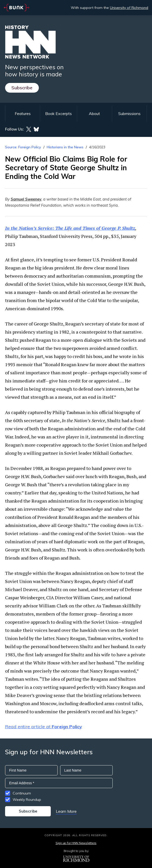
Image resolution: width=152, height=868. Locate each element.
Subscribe (22, 88)
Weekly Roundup (27, 800)
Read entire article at (44, 727)
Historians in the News (65, 147)
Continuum (22, 793)
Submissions (129, 113)
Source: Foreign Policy (23, 147)
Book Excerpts (58, 113)
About (94, 113)
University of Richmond (129, 8)
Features (23, 113)
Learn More (66, 811)
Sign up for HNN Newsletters (76, 843)
